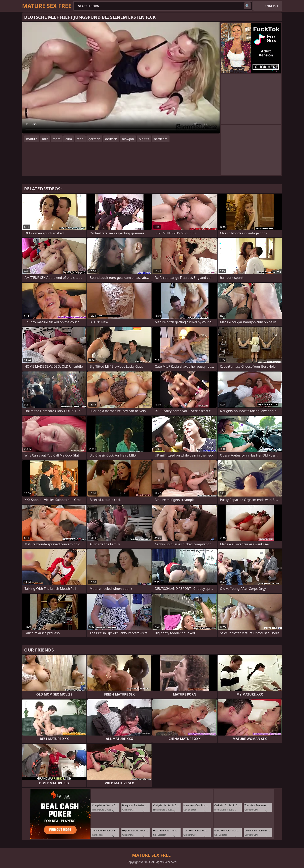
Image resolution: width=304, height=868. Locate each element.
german (94, 139)
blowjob (128, 139)
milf (45, 139)
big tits (144, 139)
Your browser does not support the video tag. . (121, 78)
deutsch (111, 139)
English (271, 6)
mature (32, 139)
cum (69, 139)
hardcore (161, 139)
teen (80, 139)
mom (57, 139)
